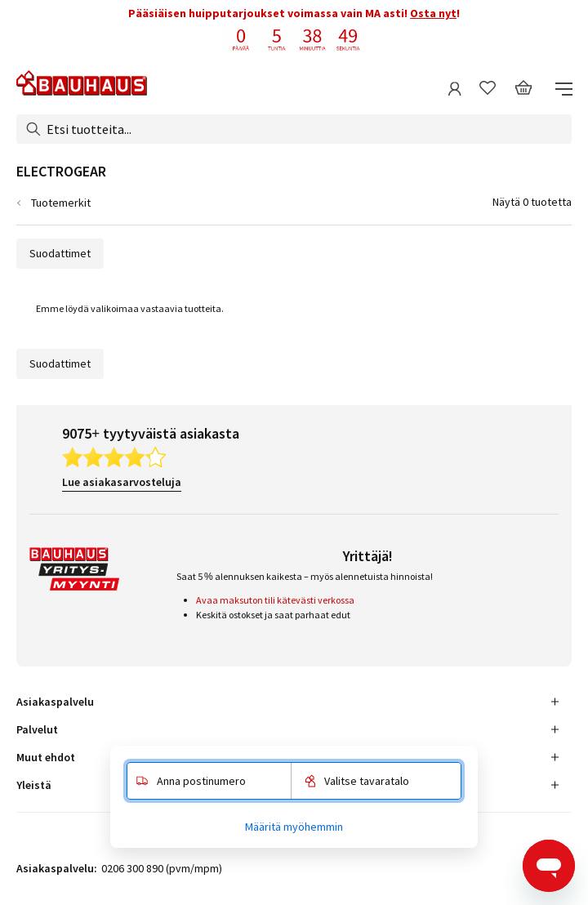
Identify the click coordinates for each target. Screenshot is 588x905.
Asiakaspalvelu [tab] (55, 702)
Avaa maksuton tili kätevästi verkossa (275, 600)
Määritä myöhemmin (294, 827)
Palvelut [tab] (37, 729)
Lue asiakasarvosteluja (122, 482)
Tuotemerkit (61, 203)
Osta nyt (433, 13)
